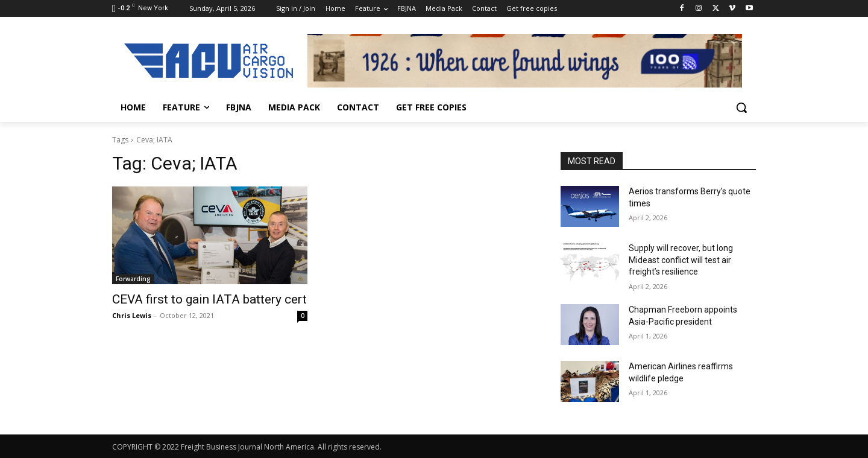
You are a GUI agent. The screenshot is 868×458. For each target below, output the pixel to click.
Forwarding (133, 279)
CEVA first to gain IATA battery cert (209, 299)
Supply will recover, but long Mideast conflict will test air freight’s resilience (681, 260)
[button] (741, 107)
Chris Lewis (132, 315)
